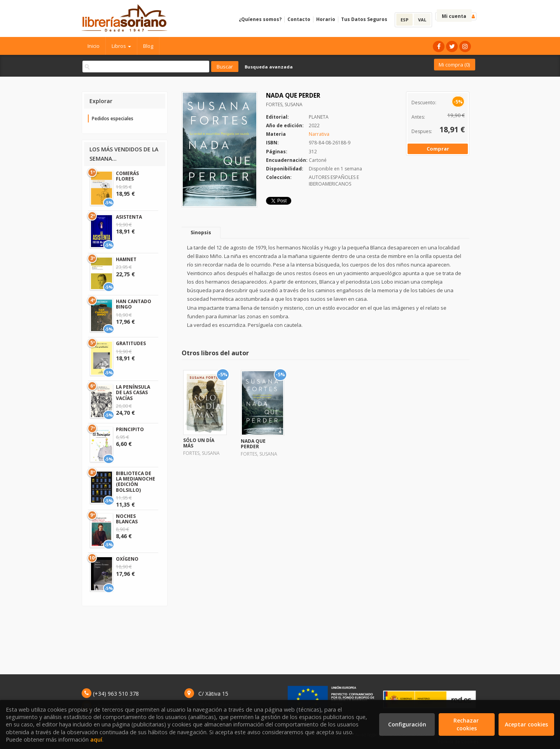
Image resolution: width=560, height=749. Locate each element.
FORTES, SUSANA (284, 104)
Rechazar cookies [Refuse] (467, 724)
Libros (121, 46)
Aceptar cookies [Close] (526, 724)
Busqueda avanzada (269, 67)
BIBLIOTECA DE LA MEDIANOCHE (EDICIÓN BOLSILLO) (136, 482)
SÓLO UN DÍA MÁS (199, 443)
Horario (326, 19)
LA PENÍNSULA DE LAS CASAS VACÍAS (133, 393)
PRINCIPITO (130, 429)
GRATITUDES (131, 343)
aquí (96, 739)
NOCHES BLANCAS (127, 519)
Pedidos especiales (113, 118)
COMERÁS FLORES (127, 176)
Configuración (407, 724)
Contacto (299, 19)
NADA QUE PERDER (253, 444)
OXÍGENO (127, 559)
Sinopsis (201, 232)
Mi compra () (454, 65)
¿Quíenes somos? (260, 19)
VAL (422, 20)
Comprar (438, 149)
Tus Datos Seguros (364, 19)
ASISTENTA (129, 217)
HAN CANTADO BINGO (134, 304)
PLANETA (319, 117)
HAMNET (126, 259)
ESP (404, 20)
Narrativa (319, 134)
